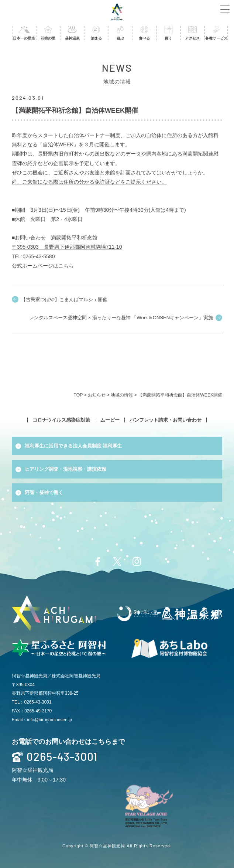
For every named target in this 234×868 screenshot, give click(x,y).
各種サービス (216, 33)
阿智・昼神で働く (44, 492)
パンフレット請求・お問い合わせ (166, 420)
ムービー (110, 420)
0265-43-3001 (55, 757)
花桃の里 (48, 33)
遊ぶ (120, 33)
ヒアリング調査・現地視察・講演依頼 (66, 469)
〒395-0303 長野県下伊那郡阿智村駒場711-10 (67, 247)
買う (168, 33)
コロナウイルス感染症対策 (61, 420)
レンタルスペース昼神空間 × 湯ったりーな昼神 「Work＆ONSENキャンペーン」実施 (121, 318)
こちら (66, 266)
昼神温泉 (72, 33)
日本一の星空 (24, 33)
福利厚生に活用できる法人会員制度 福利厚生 (73, 446)
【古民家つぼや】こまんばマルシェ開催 (64, 299)
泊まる (96, 33)
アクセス (192, 33)
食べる (144, 33)
